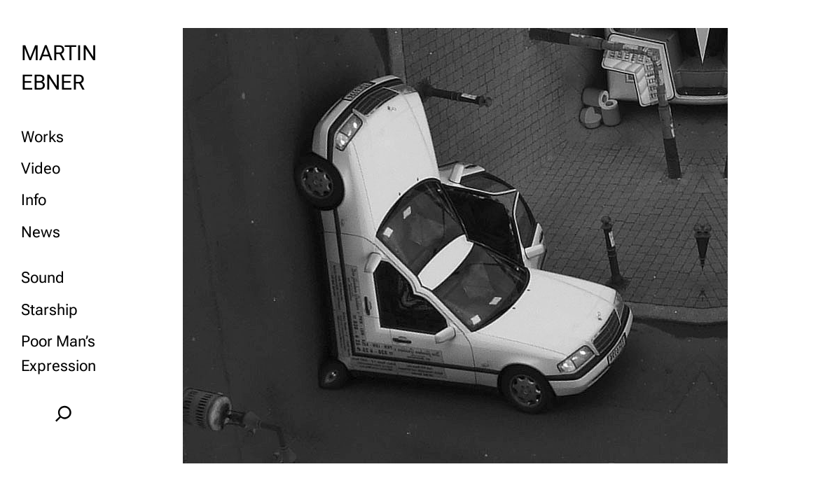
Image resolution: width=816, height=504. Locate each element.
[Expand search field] (63, 414)
